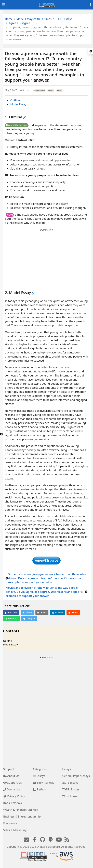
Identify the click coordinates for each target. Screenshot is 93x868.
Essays (51, 90)
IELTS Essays (70, 783)
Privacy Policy (14, 796)
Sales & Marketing (15, 830)
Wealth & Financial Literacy (21, 810)
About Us (11, 776)
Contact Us (12, 789)
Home (9, 19)
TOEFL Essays (64, 19)
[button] (91, 51)
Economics (10, 823)
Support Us (12, 783)
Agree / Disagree (19, 23)
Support (9, 769)
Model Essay (18, 104)
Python (39, 789)
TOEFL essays (40, 90)
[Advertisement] (47, 258)
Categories (40, 769)
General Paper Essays (76, 776)
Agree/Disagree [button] (46, 560)
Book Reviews (44, 783)
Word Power (70, 796)
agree (59, 90)
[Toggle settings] (90, 5)
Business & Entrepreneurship (22, 817)
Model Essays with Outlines (34, 19)
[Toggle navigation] (4, 5)
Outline (15, 100)
